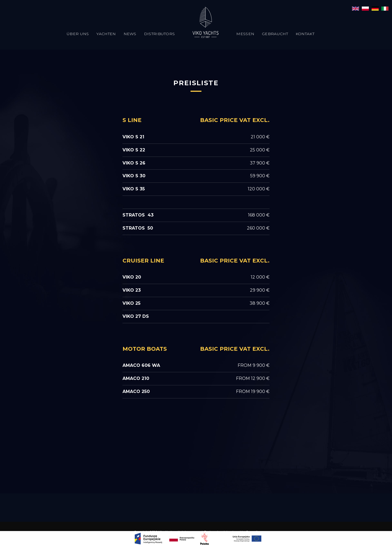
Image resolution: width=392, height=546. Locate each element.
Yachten (106, 34)
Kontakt (305, 34)
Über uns (78, 34)
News (130, 34)
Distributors (160, 34)
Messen (245, 34)
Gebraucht (275, 34)
